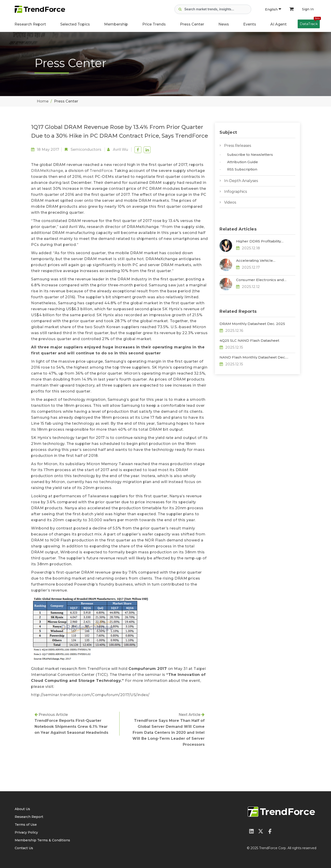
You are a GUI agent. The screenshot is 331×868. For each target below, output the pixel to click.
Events (250, 24)
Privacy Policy (26, 832)
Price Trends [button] (154, 24)
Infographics (235, 192)
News (224, 24)
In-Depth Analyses (241, 181)
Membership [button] (116, 24)
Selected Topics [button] (75, 24)
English (273, 9)
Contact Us (24, 848)
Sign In (308, 9)
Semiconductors (86, 149)
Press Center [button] (192, 24)
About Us (22, 809)
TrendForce (101, 171)
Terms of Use (26, 825)
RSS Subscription (242, 169)
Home (43, 101)
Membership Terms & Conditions (42, 840)
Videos (230, 202)
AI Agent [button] (278, 24)
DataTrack (310, 23)
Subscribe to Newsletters (250, 155)
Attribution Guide (243, 162)
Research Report (30, 24)
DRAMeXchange (47, 171)
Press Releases (238, 146)
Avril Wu (120, 149)
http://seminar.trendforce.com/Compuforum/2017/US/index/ (90, 695)
